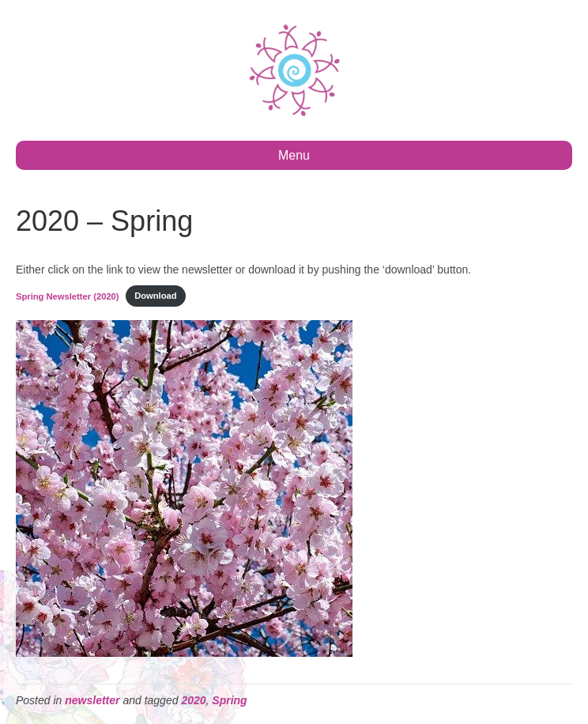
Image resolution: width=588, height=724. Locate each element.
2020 (193, 700)
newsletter (92, 700)
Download (155, 296)
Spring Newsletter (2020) (68, 296)
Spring (229, 700)
